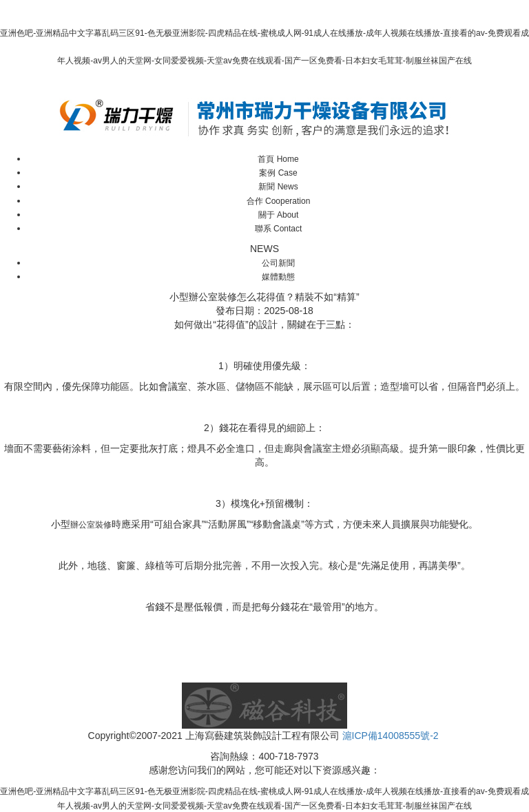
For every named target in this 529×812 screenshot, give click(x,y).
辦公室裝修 (91, 525)
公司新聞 (278, 263)
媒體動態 (278, 277)
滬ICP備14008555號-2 (391, 736)
